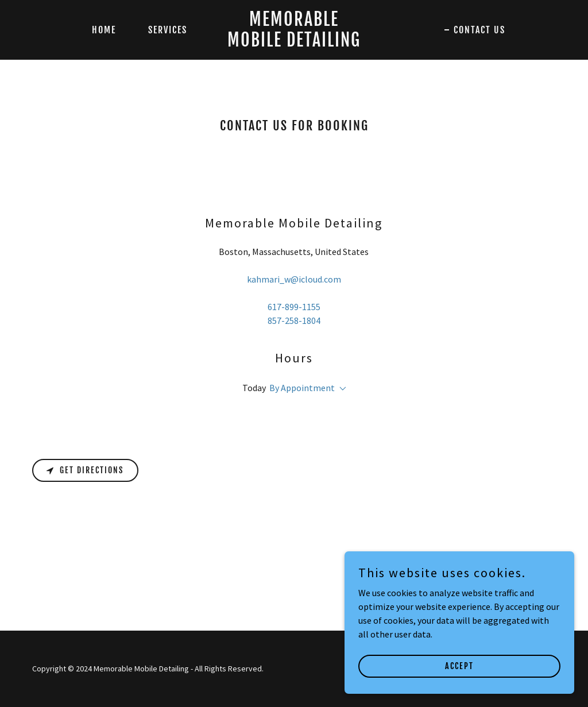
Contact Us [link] (479, 30)
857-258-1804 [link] (294, 320)
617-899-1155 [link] (294, 307)
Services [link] (168, 30)
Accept (459, 689)
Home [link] (104, 30)
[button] (341, 389)
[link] (294, 43)
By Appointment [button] (302, 388)
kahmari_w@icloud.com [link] (294, 279)
